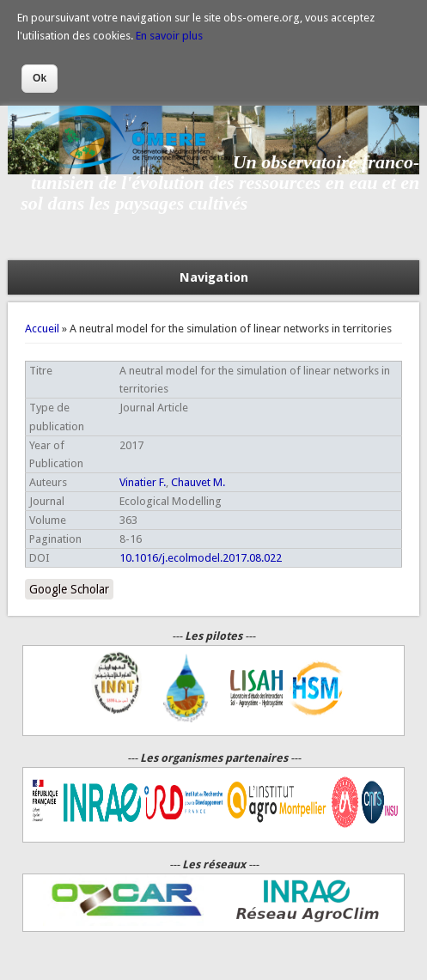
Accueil (42, 329)
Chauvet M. (198, 482)
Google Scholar (69, 589)
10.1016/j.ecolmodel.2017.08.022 (201, 558)
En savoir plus (169, 36)
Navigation (214, 277)
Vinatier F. (143, 482)
